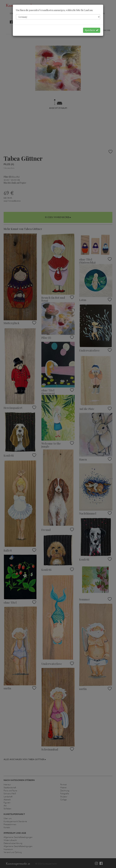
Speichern (92, 30)
